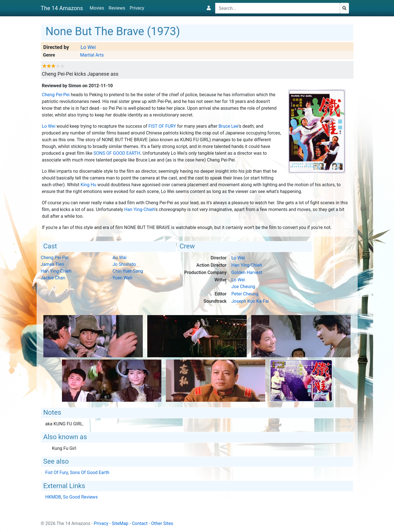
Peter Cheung (245, 294)
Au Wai (120, 258)
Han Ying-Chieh (139, 209)
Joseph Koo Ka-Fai (250, 301)
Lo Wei (88, 47)
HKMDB (53, 497)
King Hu (88, 185)
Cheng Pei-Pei (56, 95)
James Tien (53, 264)
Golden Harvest (247, 272)
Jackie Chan (53, 278)
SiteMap (120, 523)
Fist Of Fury (162, 126)
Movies (97, 8)
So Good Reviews (80, 497)
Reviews (117, 8)
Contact (140, 523)
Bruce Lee (229, 126)
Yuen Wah (123, 278)
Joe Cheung (243, 287)
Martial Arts (92, 55)
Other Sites (162, 523)
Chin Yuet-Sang (128, 271)
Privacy (137, 8)
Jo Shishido (124, 264)
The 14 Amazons (62, 8)
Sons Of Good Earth (117, 153)
